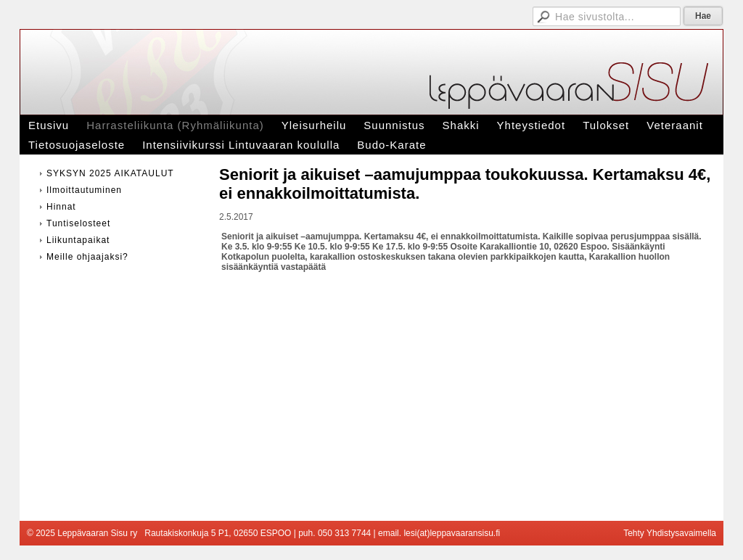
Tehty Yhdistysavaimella (670, 533)
